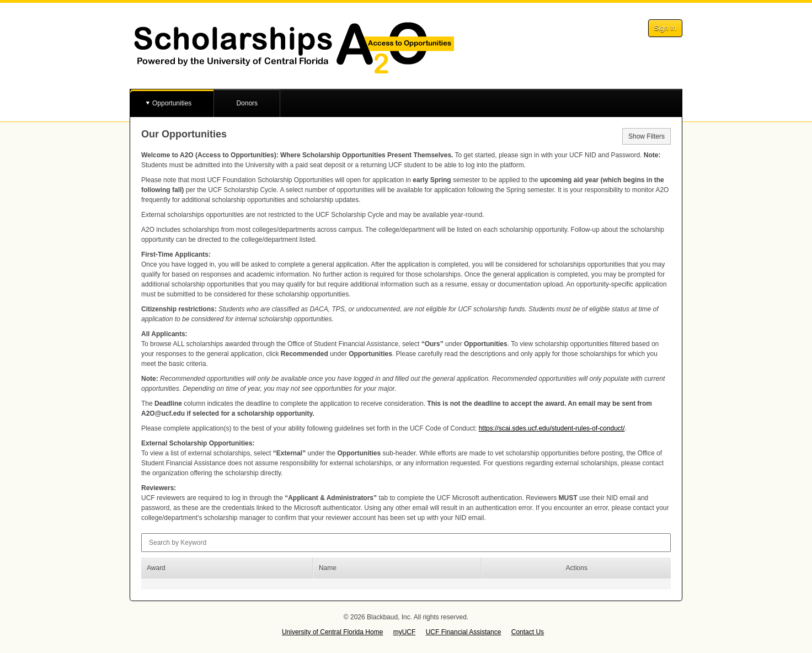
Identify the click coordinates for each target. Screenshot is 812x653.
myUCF (405, 632)
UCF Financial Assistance (464, 632)
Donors (247, 103)
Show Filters (647, 136)
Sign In (665, 28)
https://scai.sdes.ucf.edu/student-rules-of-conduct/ (552, 428)
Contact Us (528, 632)
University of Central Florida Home (332, 632)
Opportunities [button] (172, 103)
